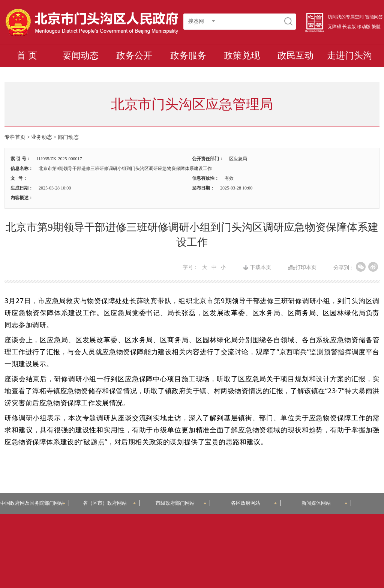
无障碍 (334, 27)
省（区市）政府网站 (109, 503)
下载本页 (261, 268)
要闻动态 (81, 56)
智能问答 (374, 17)
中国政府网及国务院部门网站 (34, 503)
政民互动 (295, 56)
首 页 (27, 56)
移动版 (364, 27)
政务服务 (188, 56)
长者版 (349, 27)
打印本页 (306, 268)
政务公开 (134, 56)
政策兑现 (242, 56)
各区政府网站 (254, 503)
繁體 (376, 27)
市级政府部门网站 (181, 503)
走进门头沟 (349, 56)
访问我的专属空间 (346, 17)
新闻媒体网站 (325, 503)
